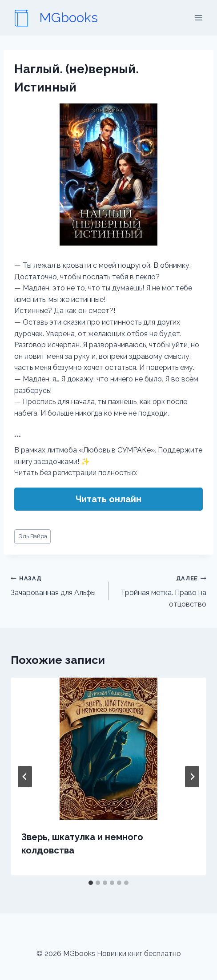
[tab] (91, 883)
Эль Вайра (33, 536)
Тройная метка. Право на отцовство (161, 590)
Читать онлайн (108, 499)
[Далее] (192, 777)
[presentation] (108, 749)
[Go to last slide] (25, 777)
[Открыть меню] (198, 18)
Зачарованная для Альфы (56, 585)
